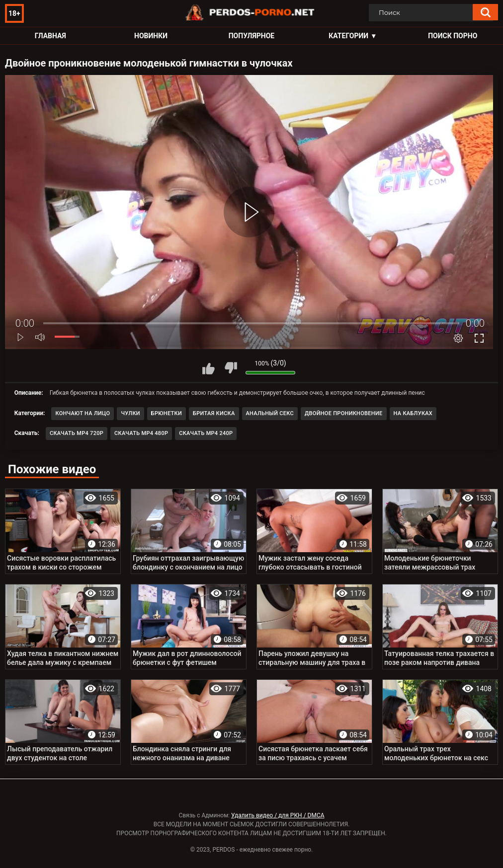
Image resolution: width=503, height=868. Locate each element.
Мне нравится (208, 368)
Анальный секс (270, 413)
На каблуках (413, 413)
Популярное (252, 36)
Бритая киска (214, 413)
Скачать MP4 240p (206, 433)
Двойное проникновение (344, 413)
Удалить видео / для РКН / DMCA (278, 815)
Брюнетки (167, 413)
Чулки (130, 413)
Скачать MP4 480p (141, 433)
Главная (50, 36)
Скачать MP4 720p (77, 433)
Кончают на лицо (83, 413)
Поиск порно (453, 36)
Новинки (151, 36)
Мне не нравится (231, 368)
